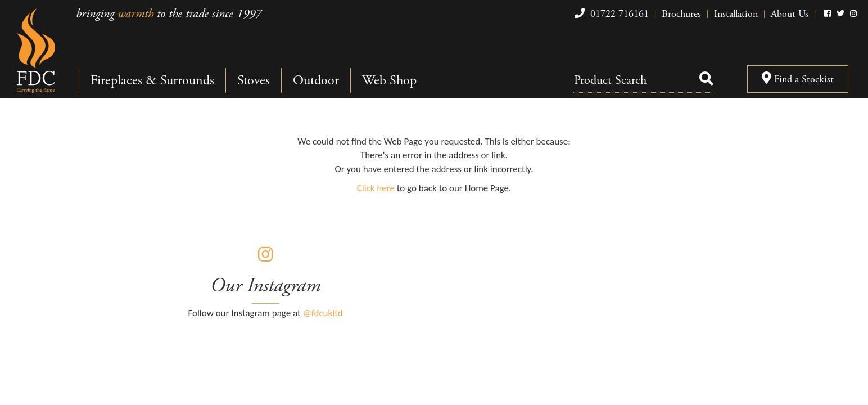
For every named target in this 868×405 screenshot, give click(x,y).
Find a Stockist (798, 79)
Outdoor (316, 80)
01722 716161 (610, 14)
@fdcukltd (323, 313)
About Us (790, 14)
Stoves (254, 80)
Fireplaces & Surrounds (152, 80)
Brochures (681, 14)
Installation (736, 14)
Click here (376, 188)
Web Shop (389, 80)
